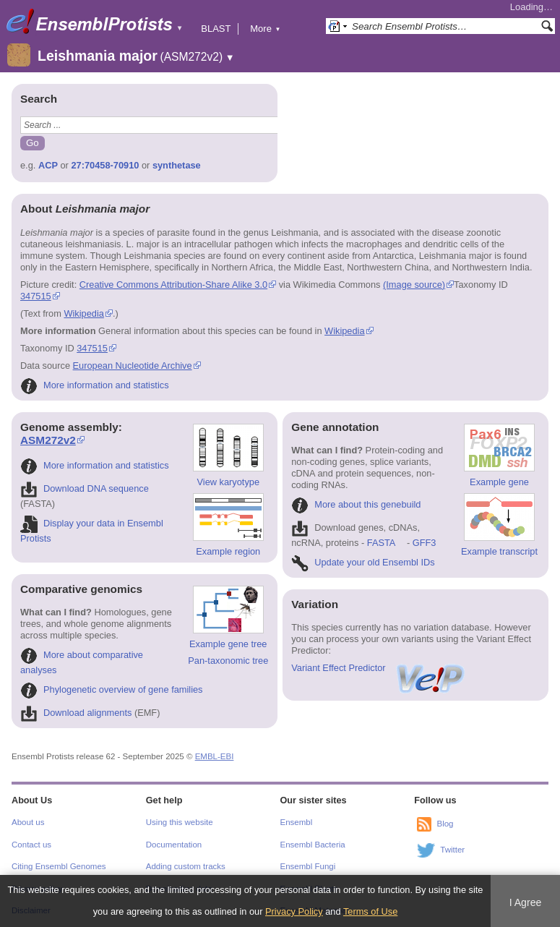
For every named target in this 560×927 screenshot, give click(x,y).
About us (28, 822)
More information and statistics (95, 385)
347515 (36, 296)
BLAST (216, 29)
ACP (48, 165)
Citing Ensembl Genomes (59, 866)
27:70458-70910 (105, 165)
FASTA (381, 543)
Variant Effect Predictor (379, 668)
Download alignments (76, 713)
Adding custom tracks (186, 866)
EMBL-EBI (215, 756)
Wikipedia (83, 313)
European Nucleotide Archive (133, 366)
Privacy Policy (294, 911)
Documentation (174, 845)
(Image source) (414, 285)
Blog (445, 824)
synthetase (177, 165)
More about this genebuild (356, 504)
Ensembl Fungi (308, 866)
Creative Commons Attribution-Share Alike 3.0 (173, 285)
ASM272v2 (48, 440)
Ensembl (297, 822)
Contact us (31, 845)
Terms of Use (370, 911)
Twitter (452, 850)
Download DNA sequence (85, 488)
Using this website (180, 822)
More (265, 29)
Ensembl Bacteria (313, 845)
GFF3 (424, 543)
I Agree (526, 902)
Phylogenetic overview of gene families (112, 689)
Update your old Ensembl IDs (363, 562)
